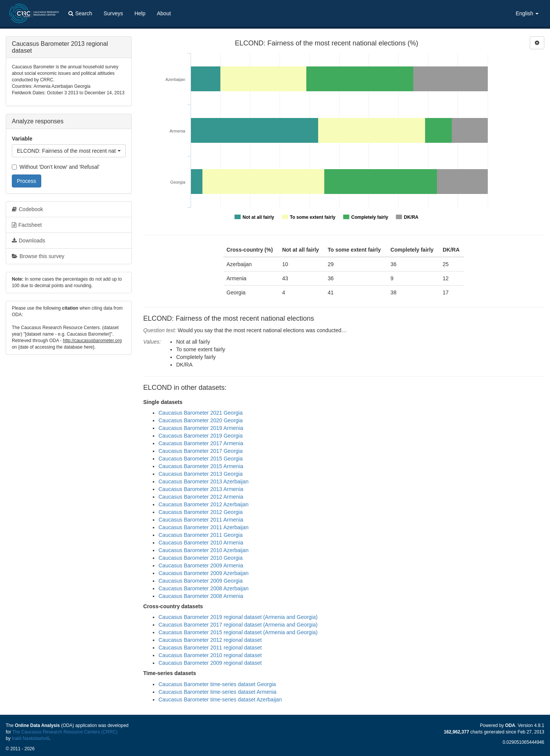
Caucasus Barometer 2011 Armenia (201, 520)
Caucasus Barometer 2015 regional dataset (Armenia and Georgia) (238, 632)
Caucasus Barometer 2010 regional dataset (210, 655)
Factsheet (27, 225)
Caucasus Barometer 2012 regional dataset (210, 640)
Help (140, 13)
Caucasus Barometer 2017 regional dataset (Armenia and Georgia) (238, 625)
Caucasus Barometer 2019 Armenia (201, 428)
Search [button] (80, 13)
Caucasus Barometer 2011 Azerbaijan (204, 527)
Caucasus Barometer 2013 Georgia (201, 474)
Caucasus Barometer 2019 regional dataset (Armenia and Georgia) (238, 617)
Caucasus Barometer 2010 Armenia (201, 543)
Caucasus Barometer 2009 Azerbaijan (204, 573)
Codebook (27, 209)
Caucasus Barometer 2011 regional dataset (210, 648)
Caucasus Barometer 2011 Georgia (201, 535)
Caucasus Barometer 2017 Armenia (201, 443)
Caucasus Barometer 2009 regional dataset (210, 663)
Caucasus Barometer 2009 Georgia (201, 581)
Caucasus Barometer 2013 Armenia (201, 489)
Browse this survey (38, 256)
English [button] (527, 13)
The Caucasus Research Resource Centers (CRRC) (65, 732)
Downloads (28, 241)
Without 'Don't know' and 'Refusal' (56, 167)
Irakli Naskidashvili (31, 738)
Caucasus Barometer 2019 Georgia (201, 436)
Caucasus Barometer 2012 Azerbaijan (204, 504)
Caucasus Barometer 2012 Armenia (201, 497)
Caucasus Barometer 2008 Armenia (201, 596)
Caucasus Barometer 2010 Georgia (201, 558)
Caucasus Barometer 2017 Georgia (201, 451)
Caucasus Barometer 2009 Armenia (201, 565)
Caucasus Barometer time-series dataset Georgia (217, 684)
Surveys (113, 13)
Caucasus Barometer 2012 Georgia (201, 512)
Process (27, 181)
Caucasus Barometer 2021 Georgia (201, 413)
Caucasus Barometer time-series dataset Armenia (218, 692)
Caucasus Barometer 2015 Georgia (201, 459)
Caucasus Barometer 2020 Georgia (201, 420)
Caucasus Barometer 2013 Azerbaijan (204, 481)
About (164, 13)
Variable (22, 139)
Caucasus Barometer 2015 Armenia (201, 466)
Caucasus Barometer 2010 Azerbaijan (204, 550)
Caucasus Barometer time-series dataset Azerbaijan (220, 699)
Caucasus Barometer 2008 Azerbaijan (204, 588)
